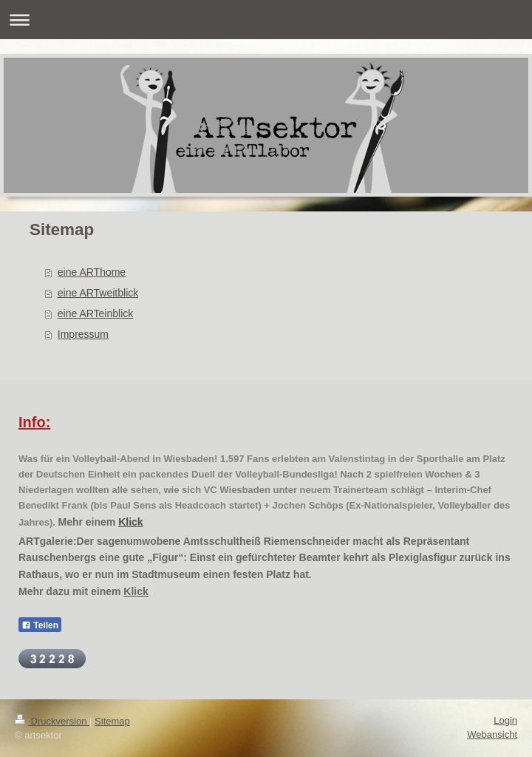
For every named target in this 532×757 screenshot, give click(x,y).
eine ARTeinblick (95, 313)
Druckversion (52, 721)
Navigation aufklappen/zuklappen (266, 20)
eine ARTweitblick (98, 293)
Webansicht (492, 734)
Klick (130, 522)
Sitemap (112, 721)
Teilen (40, 625)
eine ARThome (92, 272)
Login (505, 720)
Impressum (83, 334)
